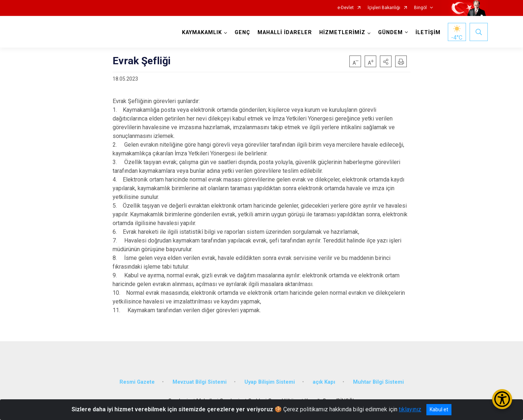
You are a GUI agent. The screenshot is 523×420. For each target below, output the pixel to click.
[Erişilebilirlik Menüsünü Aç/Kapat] (502, 399)
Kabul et (439, 409)
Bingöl (420, 8)
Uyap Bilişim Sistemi (270, 382)
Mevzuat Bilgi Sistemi (200, 382)
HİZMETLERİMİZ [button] (342, 32)
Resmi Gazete (137, 382)
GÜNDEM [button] (390, 32)
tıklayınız (410, 409)
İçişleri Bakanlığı (384, 8)
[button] (386, 61)
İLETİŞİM (428, 32)
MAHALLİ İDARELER (285, 32)
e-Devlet (346, 8)
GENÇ (242, 32)
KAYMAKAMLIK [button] (202, 32)
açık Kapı (324, 382)
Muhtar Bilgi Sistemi (378, 382)
